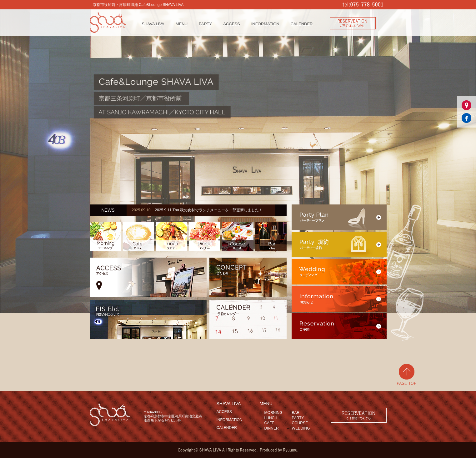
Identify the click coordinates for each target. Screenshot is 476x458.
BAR (296, 413)
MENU (182, 24)
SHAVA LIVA (153, 24)
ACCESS (231, 24)
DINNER (272, 428)
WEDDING (301, 428)
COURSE (300, 423)
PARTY (205, 24)
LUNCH (271, 418)
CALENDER (302, 24)
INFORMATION (265, 24)
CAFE (269, 423)
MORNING (273, 413)
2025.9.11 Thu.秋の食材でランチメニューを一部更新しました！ (209, 210)
